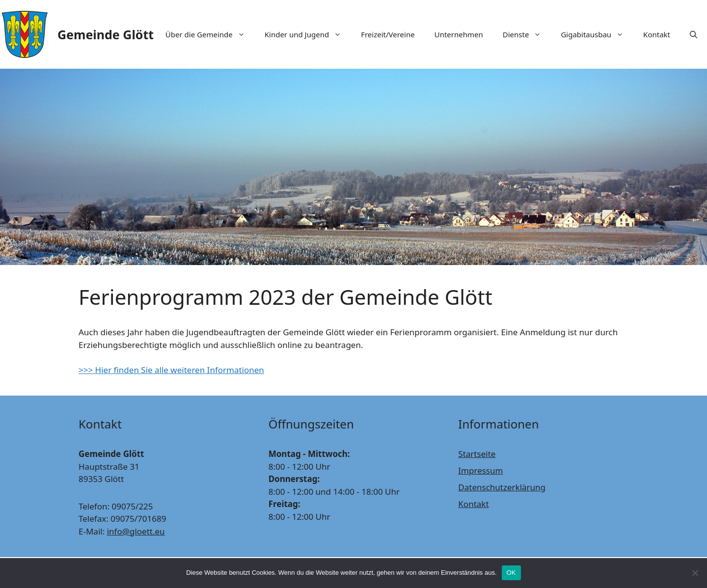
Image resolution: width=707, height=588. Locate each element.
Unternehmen (459, 34)
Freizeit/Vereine (388, 34)
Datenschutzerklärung (502, 487)
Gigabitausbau (597, 34)
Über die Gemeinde (210, 34)
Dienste (527, 34)
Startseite (477, 454)
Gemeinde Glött (106, 34)
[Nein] (695, 573)
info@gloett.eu (136, 531)
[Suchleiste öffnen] (693, 34)
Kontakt (657, 34)
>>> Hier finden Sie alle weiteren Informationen (171, 370)
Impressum (480, 470)
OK (511, 573)
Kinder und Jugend (308, 34)
